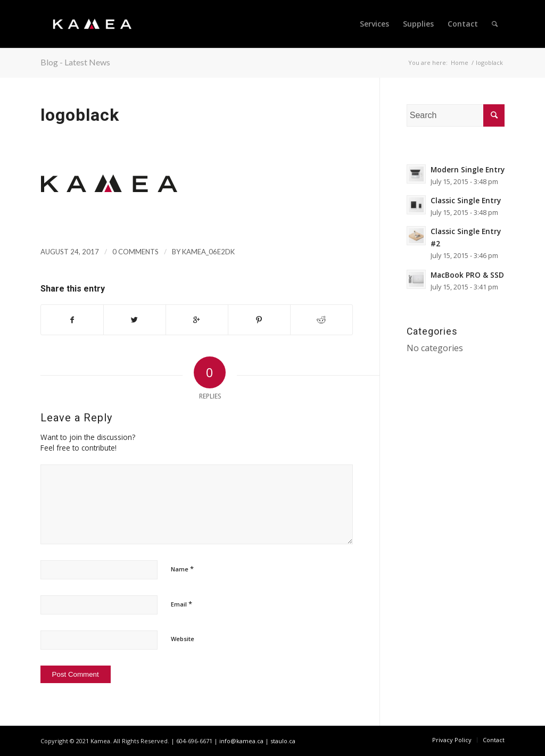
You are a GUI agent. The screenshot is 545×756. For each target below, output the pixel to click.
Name (182, 569)
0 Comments (135, 252)
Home (460, 63)
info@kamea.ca (241, 741)
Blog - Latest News (75, 62)
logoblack (80, 115)
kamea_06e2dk (208, 252)
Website (183, 639)
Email (181, 604)
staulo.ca (283, 741)
